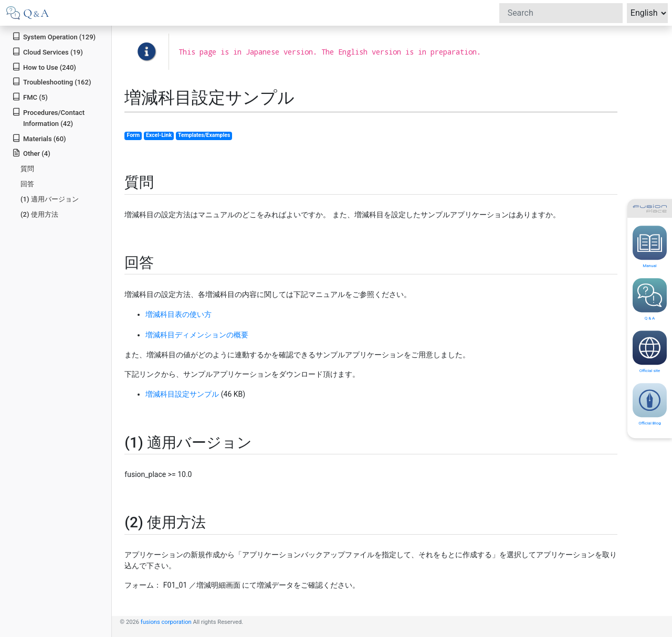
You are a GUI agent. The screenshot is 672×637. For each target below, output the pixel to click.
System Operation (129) (54, 36)
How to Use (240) (44, 67)
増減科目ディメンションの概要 (197, 335)
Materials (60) (39, 138)
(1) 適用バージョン (50, 199)
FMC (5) (30, 97)
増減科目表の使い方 (178, 314)
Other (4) (31, 153)
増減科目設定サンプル (182, 394)
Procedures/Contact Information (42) (48, 118)
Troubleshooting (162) (51, 82)
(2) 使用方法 (39, 214)
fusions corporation (166, 622)
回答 (27, 184)
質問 (27, 169)
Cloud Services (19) (48, 52)
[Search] (561, 13)
